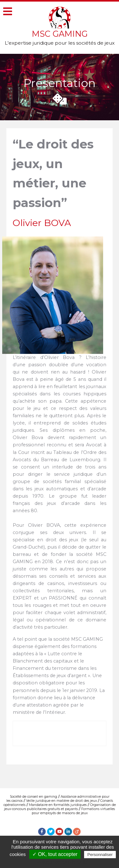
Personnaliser (100, 855)
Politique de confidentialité (63, 862)
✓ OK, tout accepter (55, 854)
